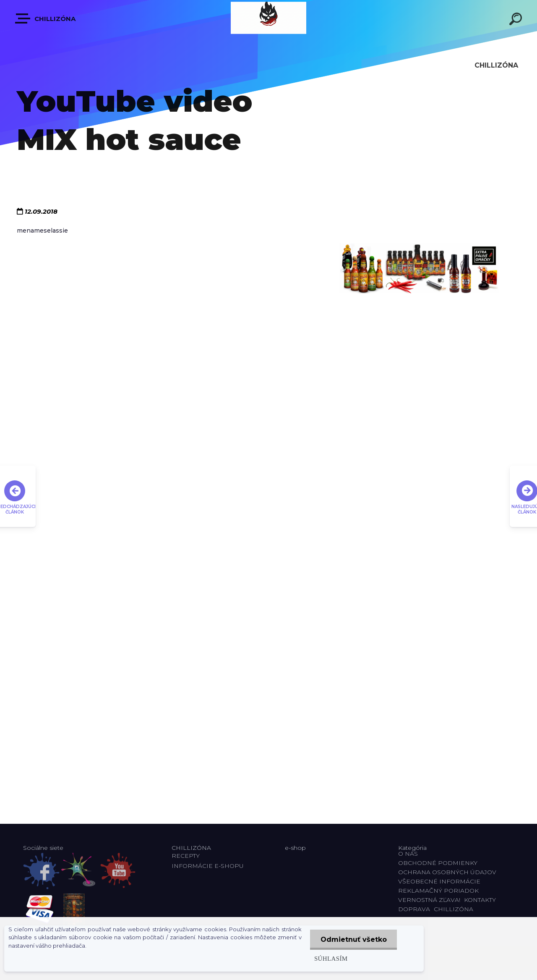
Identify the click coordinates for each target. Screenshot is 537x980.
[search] (517, 20)
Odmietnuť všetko (353, 939)
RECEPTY (187, 856)
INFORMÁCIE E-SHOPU (208, 866)
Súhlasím (331, 958)
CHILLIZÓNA (46, 18)
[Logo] (268, 18)
